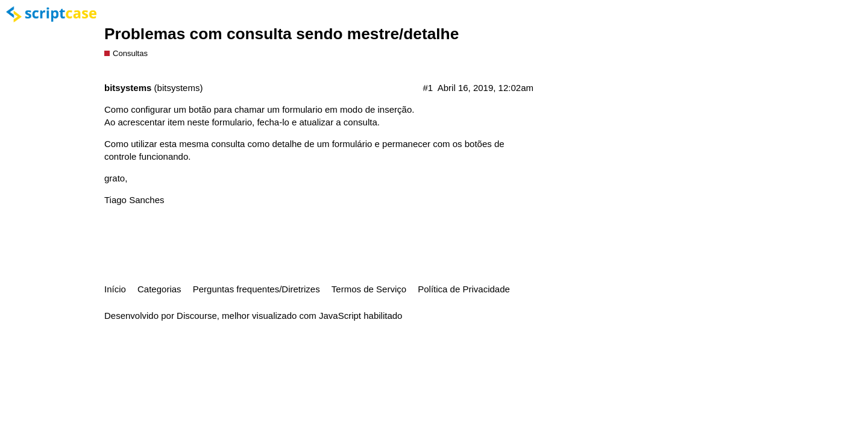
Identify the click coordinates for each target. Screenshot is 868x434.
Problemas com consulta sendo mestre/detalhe (281, 34)
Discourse (197, 316)
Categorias (159, 289)
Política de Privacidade (464, 289)
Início (115, 289)
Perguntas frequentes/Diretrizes (256, 289)
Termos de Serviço (369, 289)
